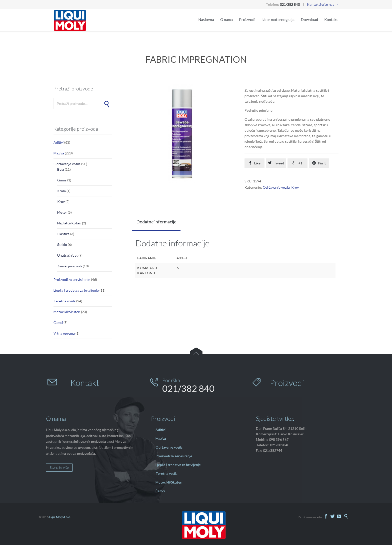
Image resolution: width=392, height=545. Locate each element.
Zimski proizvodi (70, 266)
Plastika (63, 234)
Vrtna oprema (64, 333)
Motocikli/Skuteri (67, 312)
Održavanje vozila (67, 164)
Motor (62, 212)
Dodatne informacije (156, 222)
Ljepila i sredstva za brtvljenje (76, 290)
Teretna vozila (64, 301)
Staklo (62, 245)
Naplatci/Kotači (69, 223)
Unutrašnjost (67, 255)
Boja (61, 169)
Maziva (59, 153)
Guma (62, 180)
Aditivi (58, 142)
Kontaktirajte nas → (323, 4)
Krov (61, 202)
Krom (61, 191)
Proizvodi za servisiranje (72, 279)
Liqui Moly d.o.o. (60, 517)
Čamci (58, 322)
